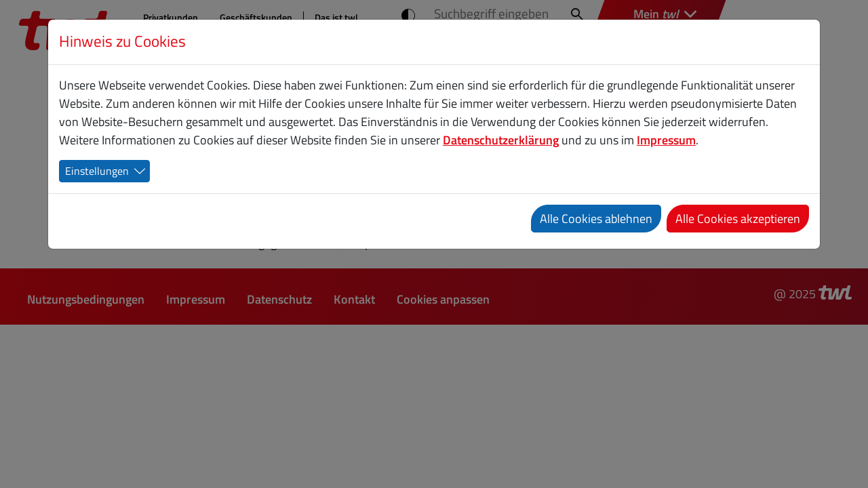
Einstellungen (97, 171)
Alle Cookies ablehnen (596, 219)
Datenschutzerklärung (501, 140)
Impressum (666, 140)
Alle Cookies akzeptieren (738, 219)
